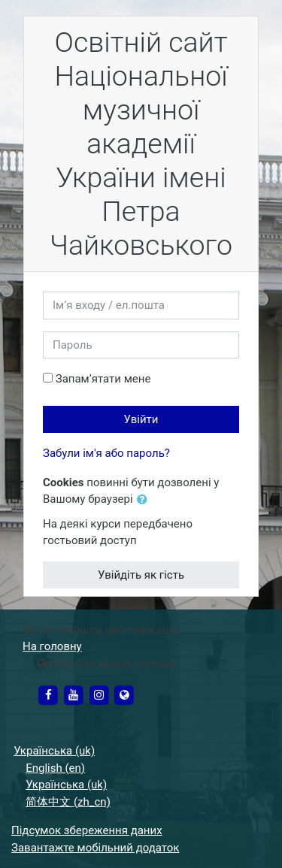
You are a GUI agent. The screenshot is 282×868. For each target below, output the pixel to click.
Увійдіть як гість (141, 575)
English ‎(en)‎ (55, 768)
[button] (145, 500)
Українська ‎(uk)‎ (54, 751)
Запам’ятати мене (103, 379)
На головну (52, 646)
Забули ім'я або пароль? (106, 453)
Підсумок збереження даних (87, 830)
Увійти (141, 419)
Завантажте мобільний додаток (95, 848)
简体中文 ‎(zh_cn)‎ (68, 802)
